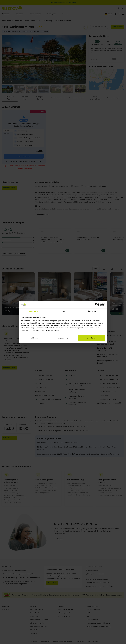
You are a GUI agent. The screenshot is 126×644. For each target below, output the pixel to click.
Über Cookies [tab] (93, 311)
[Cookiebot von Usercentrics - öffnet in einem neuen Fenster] (97, 305)
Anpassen (63, 338)
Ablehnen (35, 338)
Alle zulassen (91, 338)
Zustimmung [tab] (34, 311)
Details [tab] (63, 311)
